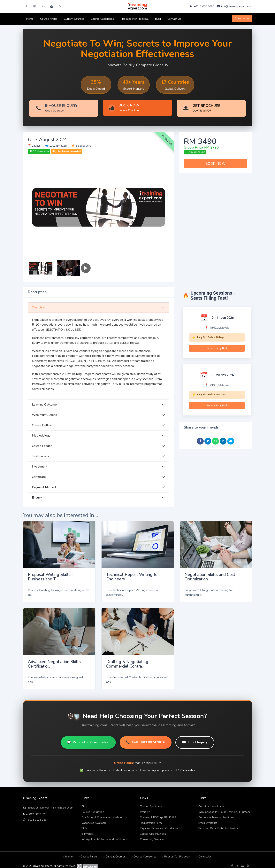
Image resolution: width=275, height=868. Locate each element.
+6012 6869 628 (36, 813)
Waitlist (145, 810)
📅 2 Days (34, 144)
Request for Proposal (135, 19)
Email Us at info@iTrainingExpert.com (51, 806)
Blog (158, 19)
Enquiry (37, 496)
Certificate (39, 475)
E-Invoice (87, 832)
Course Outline (42, 423)
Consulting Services (152, 837)
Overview (38, 306)
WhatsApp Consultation (88, 741)
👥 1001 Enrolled (56, 144)
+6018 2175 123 (36, 818)
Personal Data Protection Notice (218, 827)
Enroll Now (242, 18)
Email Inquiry (195, 741)
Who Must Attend (45, 413)
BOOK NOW (215, 162)
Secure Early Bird (217, 346)
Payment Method (44, 485)
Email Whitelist (208, 821)
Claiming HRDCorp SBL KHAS (158, 816)
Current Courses (74, 19)
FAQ (84, 827)
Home (30, 19)
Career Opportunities (153, 832)
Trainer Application (152, 805)
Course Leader (42, 444)
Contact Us (174, 19)
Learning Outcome (44, 403)
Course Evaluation (93, 810)
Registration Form (151, 821)
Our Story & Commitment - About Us (104, 816)
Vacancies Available (94, 821)
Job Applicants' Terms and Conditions (105, 837)
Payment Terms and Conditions (159, 827)
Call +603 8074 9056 (146, 741)
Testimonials (40, 454)
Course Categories (103, 19)
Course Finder (49, 19)
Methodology (41, 434)
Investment (40, 465)
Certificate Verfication (212, 805)
